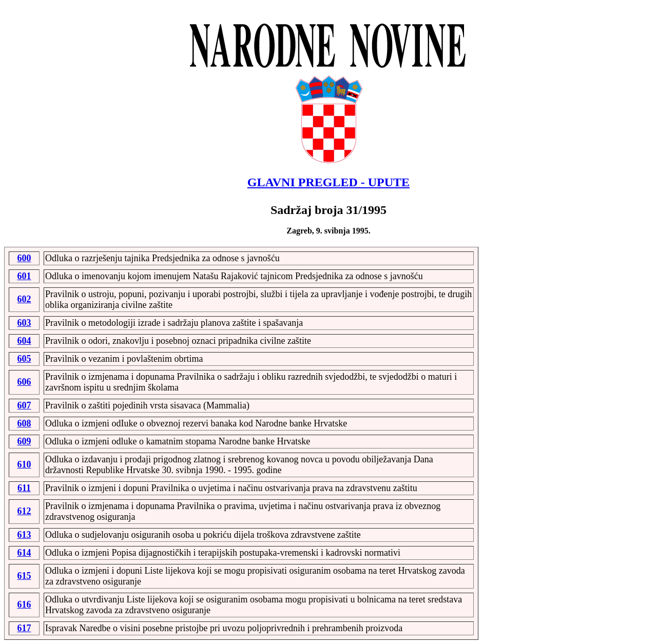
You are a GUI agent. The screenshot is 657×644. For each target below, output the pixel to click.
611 (24, 488)
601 (24, 276)
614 (24, 553)
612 (24, 511)
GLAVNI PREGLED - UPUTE (328, 182)
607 (24, 405)
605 (24, 359)
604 (24, 341)
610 (24, 464)
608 (24, 423)
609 (24, 441)
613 (24, 535)
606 (24, 382)
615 (24, 576)
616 (24, 604)
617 (24, 628)
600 (24, 258)
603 (24, 323)
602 (24, 299)
